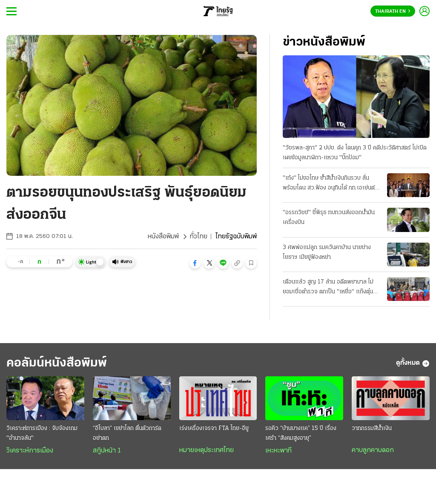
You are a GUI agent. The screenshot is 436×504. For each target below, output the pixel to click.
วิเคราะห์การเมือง (30, 451)
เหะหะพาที (278, 451)
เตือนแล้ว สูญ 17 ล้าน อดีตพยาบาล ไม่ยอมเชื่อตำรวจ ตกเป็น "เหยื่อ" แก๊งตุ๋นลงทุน (328, 288)
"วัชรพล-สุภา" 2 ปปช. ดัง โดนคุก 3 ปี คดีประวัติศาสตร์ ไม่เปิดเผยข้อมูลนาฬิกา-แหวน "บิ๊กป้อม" (355, 153)
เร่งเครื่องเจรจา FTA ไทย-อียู (214, 428)
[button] (195, 263)
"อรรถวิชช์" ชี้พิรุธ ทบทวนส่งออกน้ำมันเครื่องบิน (329, 218)
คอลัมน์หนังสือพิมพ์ (57, 363)
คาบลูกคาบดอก (373, 450)
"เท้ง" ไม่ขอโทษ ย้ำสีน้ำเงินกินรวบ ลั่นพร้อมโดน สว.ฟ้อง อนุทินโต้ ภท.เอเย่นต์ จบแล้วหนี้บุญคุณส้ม (329, 184)
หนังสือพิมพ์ (163, 237)
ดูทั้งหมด (413, 364)
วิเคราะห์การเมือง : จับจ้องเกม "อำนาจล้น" (42, 433)
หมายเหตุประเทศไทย (207, 450)
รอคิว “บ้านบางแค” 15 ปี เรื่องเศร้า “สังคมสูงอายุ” (301, 433)
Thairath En (393, 11)
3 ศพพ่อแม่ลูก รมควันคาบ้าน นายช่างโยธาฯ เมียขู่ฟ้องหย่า (327, 252)
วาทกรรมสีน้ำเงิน (372, 428)
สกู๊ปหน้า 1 (107, 451)
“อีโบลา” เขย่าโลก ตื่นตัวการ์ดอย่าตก (127, 433)
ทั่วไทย (199, 237)
